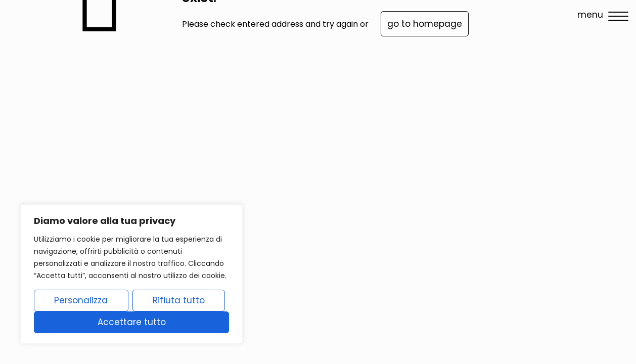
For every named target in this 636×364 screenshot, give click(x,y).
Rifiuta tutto (179, 300)
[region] (131, 274)
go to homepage (425, 24)
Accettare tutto (132, 322)
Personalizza (81, 300)
